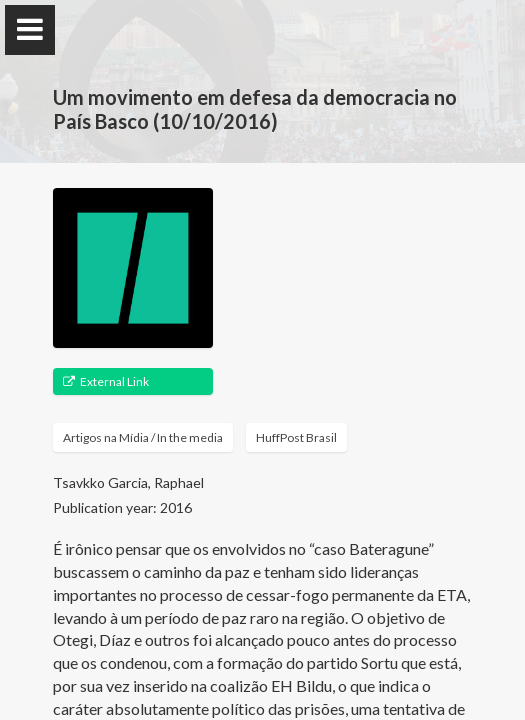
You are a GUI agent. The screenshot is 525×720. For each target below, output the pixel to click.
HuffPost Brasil (296, 437)
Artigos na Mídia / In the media (143, 437)
